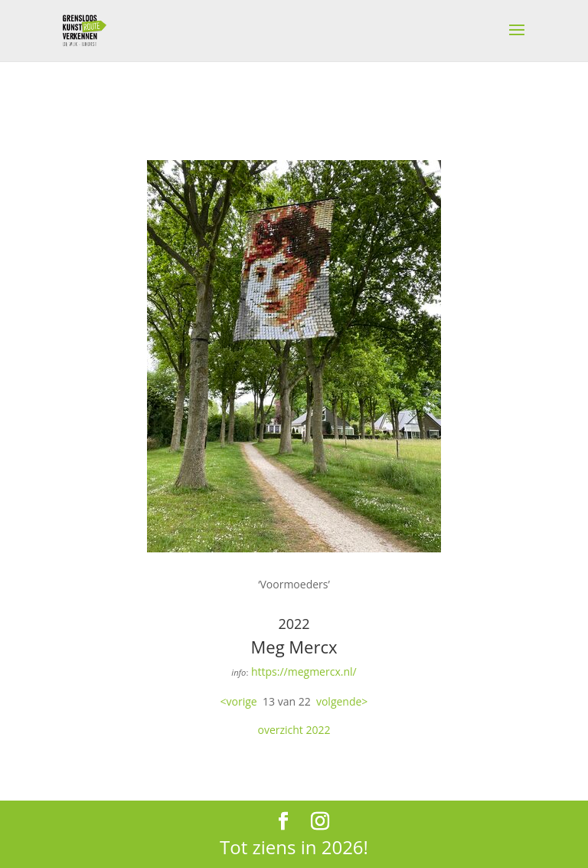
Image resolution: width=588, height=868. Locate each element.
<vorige (239, 701)
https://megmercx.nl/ (304, 671)
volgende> (342, 701)
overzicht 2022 (294, 730)
